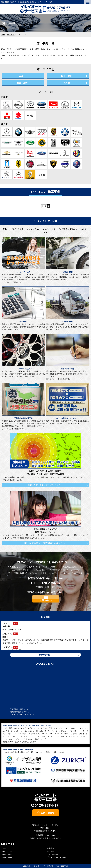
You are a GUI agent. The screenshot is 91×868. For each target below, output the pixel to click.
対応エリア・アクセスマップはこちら (44, 485)
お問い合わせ (52, 854)
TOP (4, 848)
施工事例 (50, 848)
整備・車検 (22, 83)
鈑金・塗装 (66, 76)
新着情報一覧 (44, 655)
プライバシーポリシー (56, 857)
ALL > (22, 76)
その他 (66, 83)
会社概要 (50, 851)
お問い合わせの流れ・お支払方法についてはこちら (44, 543)
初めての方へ (8, 851)
